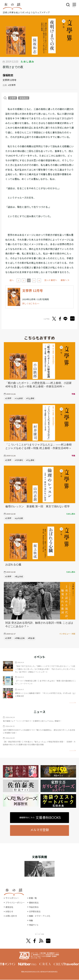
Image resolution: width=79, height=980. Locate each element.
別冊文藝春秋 (55, 934)
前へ (22, 280)
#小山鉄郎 (19, 398)
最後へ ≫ (65, 280)
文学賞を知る (37, 911)
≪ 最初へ (14, 280)
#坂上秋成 (19, 577)
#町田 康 (31, 638)
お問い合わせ (12, 916)
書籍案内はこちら (40, 818)
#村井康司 (19, 460)
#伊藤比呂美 (20, 638)
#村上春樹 (30, 398)
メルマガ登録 (39, 830)
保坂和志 (8, 75)
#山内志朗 (19, 518)
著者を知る (36, 903)
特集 (33, 920)
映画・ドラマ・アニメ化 (42, 916)
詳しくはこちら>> (31, 303)
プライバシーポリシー (16, 903)
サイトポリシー (13, 898)
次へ (57, 280)
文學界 (13, 98)
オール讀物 (36, 934)
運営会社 (10, 907)
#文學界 (12, 85)
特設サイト (36, 925)
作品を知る (36, 907)
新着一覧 (35, 898)
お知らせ (10, 911)
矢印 (73, 703)
